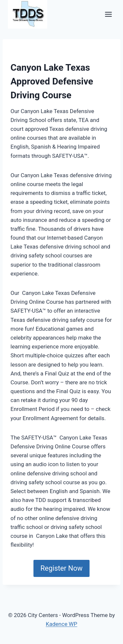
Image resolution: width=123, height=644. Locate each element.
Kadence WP (62, 624)
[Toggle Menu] (108, 14)
